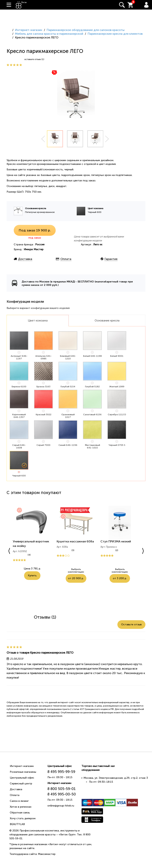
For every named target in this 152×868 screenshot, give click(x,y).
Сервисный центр (21, 784)
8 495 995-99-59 (61, 772)
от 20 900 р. (85, 571)
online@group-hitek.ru (61, 806)
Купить (32, 576)
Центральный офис (22, 778)
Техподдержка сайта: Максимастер (32, 854)
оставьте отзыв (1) (34, 59)
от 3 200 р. (129, 571)
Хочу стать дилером (23, 818)
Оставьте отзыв (131, 624)
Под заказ (35, 230)
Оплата (15, 795)
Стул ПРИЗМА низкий (116, 541)
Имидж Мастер (34, 249)
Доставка (16, 789)
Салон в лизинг (19, 801)
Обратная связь (20, 813)
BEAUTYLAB (17, 824)
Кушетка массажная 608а (75, 541)
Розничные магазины (23, 772)
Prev (43, 139)
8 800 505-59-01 (62, 789)
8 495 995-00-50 (62, 794)
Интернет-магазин (22, 766)
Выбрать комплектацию (66, 571)
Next (107, 139)
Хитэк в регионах (21, 807)
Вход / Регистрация (146, 5)
